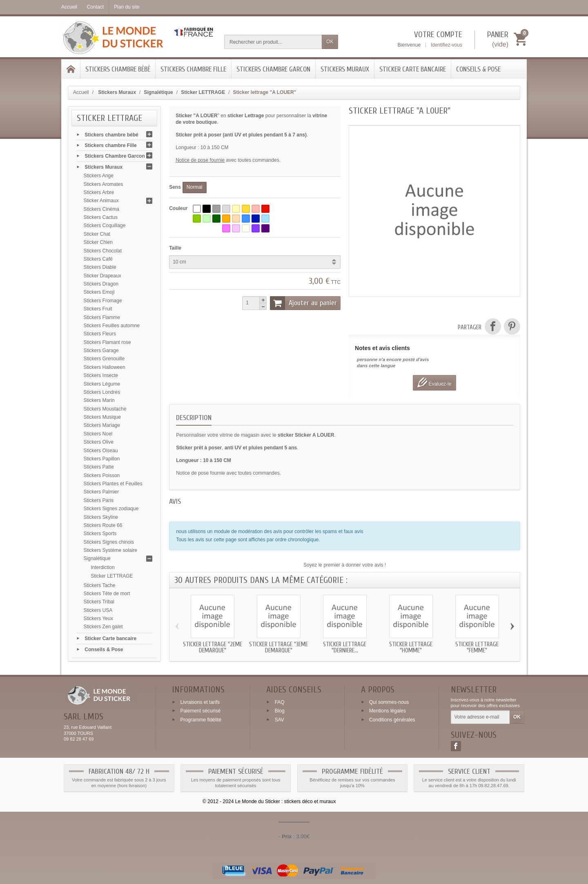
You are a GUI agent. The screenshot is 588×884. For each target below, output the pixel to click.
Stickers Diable (100, 267)
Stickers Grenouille (104, 359)
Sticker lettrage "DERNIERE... (345, 647)
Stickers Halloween (105, 367)
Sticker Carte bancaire (413, 69)
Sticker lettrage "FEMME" (477, 647)
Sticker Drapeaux (102, 276)
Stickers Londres (102, 392)
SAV (280, 720)
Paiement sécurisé (200, 711)
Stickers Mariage (102, 425)
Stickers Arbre (99, 192)
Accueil (81, 92)
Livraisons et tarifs (200, 702)
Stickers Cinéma (101, 209)
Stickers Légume (102, 384)
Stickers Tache (100, 585)
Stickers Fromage (103, 301)
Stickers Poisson (102, 475)
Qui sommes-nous (389, 702)
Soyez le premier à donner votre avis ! (345, 565)
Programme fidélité (201, 720)
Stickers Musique (102, 417)
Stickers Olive (99, 442)
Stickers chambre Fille (193, 69)
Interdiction (103, 567)
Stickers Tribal (99, 602)
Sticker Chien (98, 242)
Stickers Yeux (98, 618)
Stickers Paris (99, 500)
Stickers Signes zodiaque (111, 509)
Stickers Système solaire (110, 550)
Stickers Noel (98, 434)
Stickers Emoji (99, 292)
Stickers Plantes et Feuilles (113, 484)
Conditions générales (392, 720)
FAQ (280, 702)
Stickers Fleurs (100, 334)
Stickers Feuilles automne (112, 326)
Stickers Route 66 (103, 525)
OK (330, 42)
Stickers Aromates (104, 184)
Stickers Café (98, 259)
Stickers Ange (99, 176)
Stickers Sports (100, 534)
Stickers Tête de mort (107, 594)
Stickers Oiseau (101, 451)
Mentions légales (388, 711)
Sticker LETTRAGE (112, 576)
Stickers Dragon (101, 284)
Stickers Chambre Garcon (273, 69)
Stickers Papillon (102, 459)
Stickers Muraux (345, 69)
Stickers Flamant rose (107, 342)
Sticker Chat (97, 234)
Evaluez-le (434, 383)
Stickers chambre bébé (118, 69)
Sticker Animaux (101, 201)
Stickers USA (98, 610)
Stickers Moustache (105, 409)
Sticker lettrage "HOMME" (411, 647)
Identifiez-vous (447, 45)
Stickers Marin (99, 400)
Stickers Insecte (101, 375)
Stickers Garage (101, 350)
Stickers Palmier (101, 492)
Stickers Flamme (102, 317)
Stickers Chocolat (103, 251)
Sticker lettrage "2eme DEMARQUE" (213, 647)
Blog (280, 711)
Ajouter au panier (303, 303)
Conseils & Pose (478, 69)
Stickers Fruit (98, 309)
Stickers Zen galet (103, 627)
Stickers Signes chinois (109, 542)
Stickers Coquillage (105, 225)
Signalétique (97, 558)
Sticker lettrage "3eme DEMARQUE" (278, 647)
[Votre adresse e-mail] (480, 717)
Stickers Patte (99, 467)
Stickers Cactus (101, 217)
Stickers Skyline (101, 517)
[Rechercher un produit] (273, 42)
